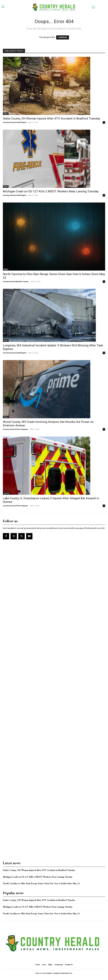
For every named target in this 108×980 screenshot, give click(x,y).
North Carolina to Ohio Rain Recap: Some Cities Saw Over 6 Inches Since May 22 (41, 883)
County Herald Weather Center (16, 281)
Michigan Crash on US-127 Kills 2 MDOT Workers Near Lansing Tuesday (51, 191)
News (6, 114)
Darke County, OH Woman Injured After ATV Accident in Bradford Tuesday (51, 119)
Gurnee (6, 493)
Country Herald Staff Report (15, 122)
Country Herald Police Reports (15, 429)
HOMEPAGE (63, 37)
